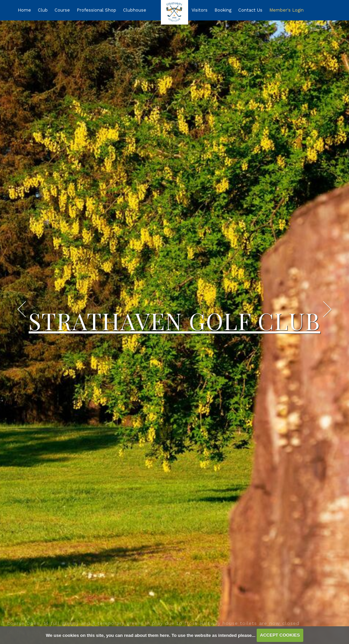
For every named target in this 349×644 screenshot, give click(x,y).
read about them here (147, 635)
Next (327, 309)
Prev (22, 309)
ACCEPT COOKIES (280, 635)
